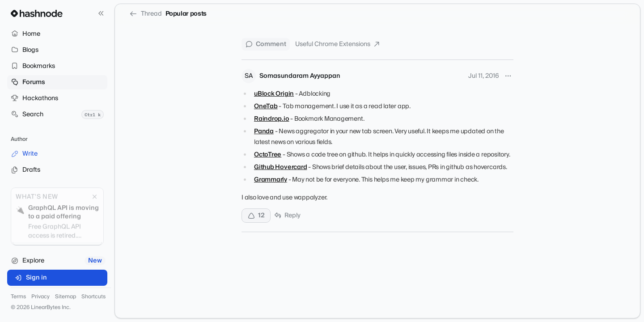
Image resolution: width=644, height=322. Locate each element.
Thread (146, 14)
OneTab (266, 106)
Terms (18, 297)
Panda (264, 131)
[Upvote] (256, 216)
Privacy (40, 297)
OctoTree (268, 155)
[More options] (508, 76)
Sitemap (66, 297)
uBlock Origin (274, 94)
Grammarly (271, 180)
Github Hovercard (280, 167)
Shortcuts (93, 297)
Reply (288, 216)
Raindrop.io (272, 119)
